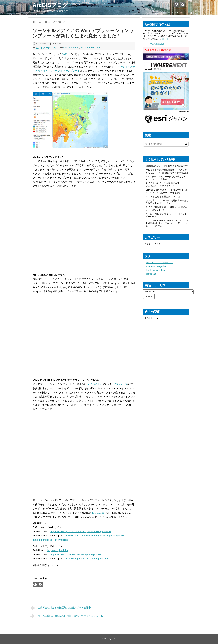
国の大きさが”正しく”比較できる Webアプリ (167, 166)
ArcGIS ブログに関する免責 (158, 50)
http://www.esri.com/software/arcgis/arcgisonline (76, 555)
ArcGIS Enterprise (90, 48)
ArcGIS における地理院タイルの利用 (163, 197)
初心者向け (151, 274)
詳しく (165, 39)
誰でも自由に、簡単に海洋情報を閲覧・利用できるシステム (67, 616)
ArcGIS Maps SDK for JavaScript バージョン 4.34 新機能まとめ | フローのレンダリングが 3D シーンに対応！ (167, 223)
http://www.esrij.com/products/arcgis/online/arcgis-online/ (81, 531)
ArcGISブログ (50, 5)
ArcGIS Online (71, 48)
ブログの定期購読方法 (154, 44)
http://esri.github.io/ (58, 550)
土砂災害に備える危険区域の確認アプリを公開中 (61, 608)
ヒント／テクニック (47, 48)
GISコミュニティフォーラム (159, 262)
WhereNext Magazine (156, 266)
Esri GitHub (98, 513)
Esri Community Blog (156, 270)
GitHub (66, 54)
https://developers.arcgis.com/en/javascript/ (86, 559)
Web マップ (121, 384)
